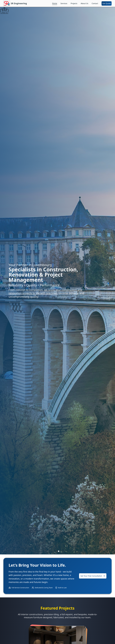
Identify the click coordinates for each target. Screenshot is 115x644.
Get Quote (107, 3)
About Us (84, 3)
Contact (95, 3)
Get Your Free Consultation (93, 576)
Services (64, 3)
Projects (74, 3)
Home (55, 3)
